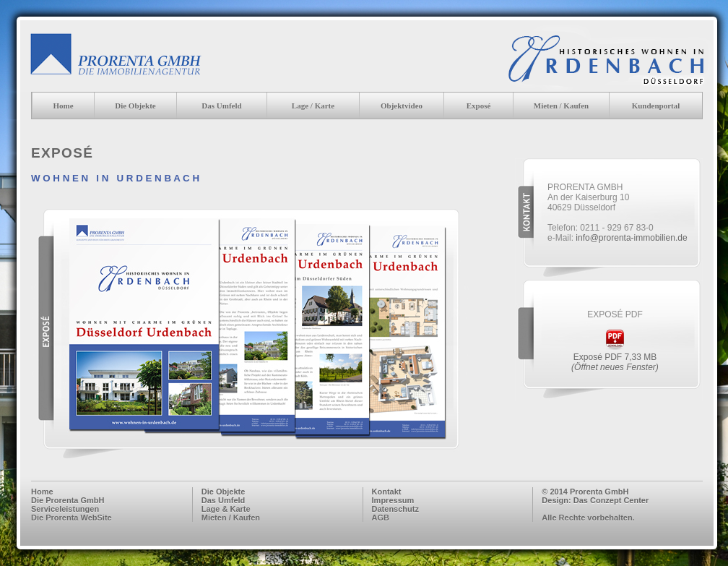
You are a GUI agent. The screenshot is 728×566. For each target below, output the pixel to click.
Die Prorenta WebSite (71, 518)
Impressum (393, 500)
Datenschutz (395, 509)
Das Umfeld (224, 500)
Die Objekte (135, 106)
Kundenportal (656, 106)
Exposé (479, 106)
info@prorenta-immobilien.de (631, 238)
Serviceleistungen (65, 509)
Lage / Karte (313, 106)
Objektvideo (402, 106)
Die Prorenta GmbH (68, 500)
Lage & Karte (226, 509)
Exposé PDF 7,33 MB (615, 362)
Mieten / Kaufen (561, 106)
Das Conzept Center (611, 500)
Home (63, 106)
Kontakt (387, 492)
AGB (381, 518)
